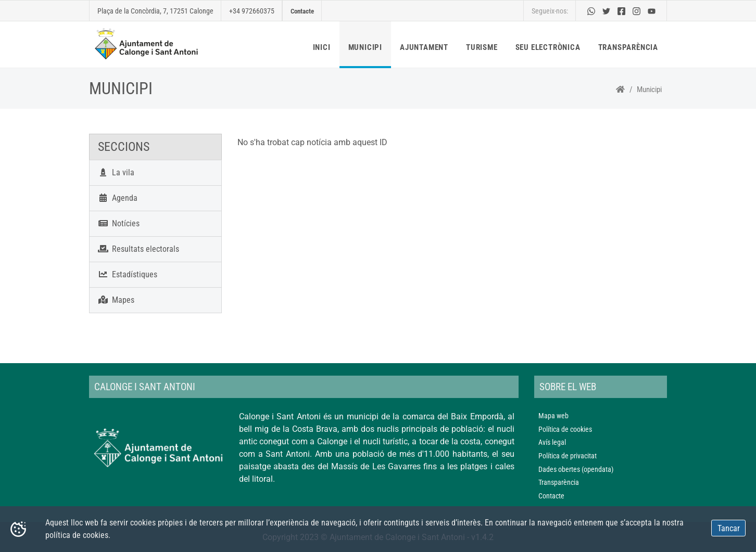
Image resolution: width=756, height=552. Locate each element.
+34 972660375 (252, 11)
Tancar (729, 528)
